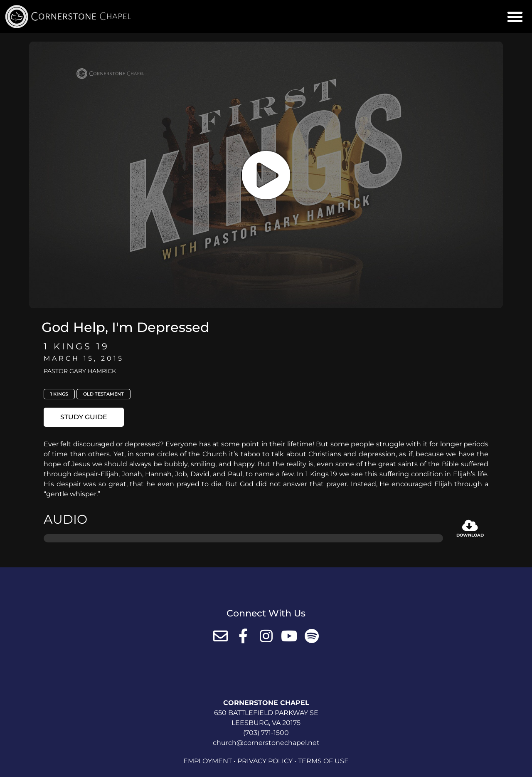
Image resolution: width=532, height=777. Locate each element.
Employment (208, 761)
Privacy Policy (265, 761)
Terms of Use (323, 761)
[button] (515, 17)
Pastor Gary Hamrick (80, 371)
